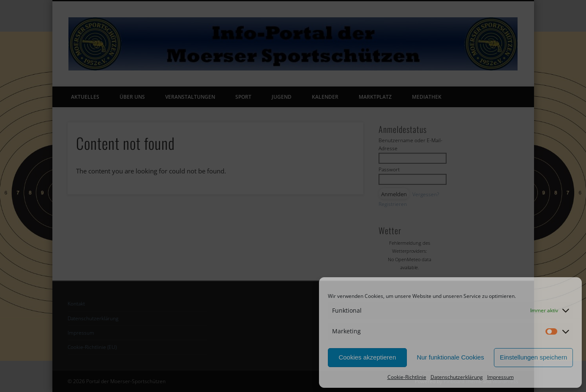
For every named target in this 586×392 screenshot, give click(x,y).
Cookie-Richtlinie (407, 377)
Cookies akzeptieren (367, 357)
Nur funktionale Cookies (450, 357)
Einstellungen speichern (533, 357)
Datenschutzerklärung (457, 377)
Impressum (500, 377)
